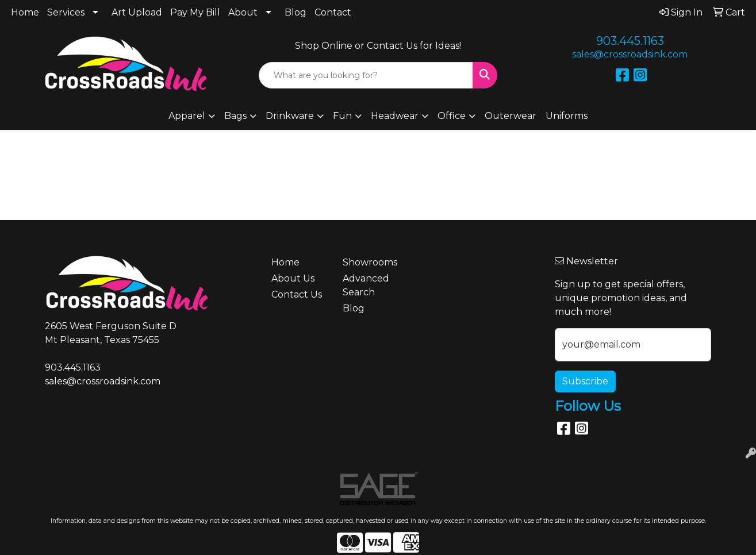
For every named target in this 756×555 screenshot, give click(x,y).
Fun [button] (342, 116)
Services (66, 12)
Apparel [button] (187, 116)
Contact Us (297, 294)
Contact (333, 12)
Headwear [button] (395, 116)
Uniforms (567, 116)
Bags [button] (235, 116)
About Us (293, 278)
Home (25, 12)
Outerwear (511, 116)
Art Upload (137, 12)
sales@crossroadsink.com (630, 54)
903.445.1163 (630, 41)
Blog (296, 12)
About (243, 12)
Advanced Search (366, 285)
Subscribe (585, 381)
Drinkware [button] (290, 116)
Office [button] (452, 116)
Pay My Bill (195, 12)
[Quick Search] (366, 75)
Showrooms (370, 262)
